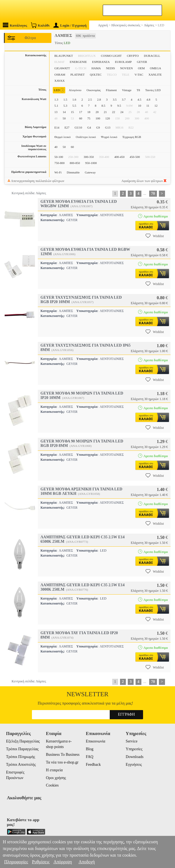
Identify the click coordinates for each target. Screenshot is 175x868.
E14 (57, 127)
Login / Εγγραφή (70, 25)
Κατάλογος (15, 25)
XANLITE (155, 75)
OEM (141, 68)
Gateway (90, 172)
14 (64, 112)
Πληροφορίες (16, 862)
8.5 (103, 106)
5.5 (74, 106)
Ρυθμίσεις (41, 862)
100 (98, 118)
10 (140, 106)
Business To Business (63, 755)
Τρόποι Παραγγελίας (22, 749)
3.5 (115, 99)
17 (81, 112)
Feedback (93, 765)
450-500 (135, 157)
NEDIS (111, 68)
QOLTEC (96, 75)
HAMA (96, 68)
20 (97, 112)
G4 (89, 127)
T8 (138, 90)
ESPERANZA (101, 62)
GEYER (142, 62)
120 (108, 118)
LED (59, 90)
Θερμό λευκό (62, 137)
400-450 (120, 157)
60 (81, 118)
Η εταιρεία (54, 770)
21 (105, 112)
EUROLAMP (123, 62)
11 (148, 106)
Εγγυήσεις (134, 765)
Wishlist (155, 236)
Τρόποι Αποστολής (21, 765)
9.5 (119, 106)
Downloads (135, 757)
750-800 (60, 163)
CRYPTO (133, 56)
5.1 (56, 106)
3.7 (124, 99)
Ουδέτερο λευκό (86, 137)
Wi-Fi (58, 172)
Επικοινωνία (96, 741)
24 (122, 112)
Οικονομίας (93, 90)
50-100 (59, 157)
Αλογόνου (75, 90)
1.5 (65, 99)
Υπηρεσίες (134, 749)
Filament (111, 90)
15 (72, 112)
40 (56, 147)
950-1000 (91, 163)
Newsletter (88, 694)
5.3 (65, 106)
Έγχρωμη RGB (132, 137)
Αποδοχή (87, 862)
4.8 (148, 99)
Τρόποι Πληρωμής (21, 757)
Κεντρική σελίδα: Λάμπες (29, 193)
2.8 (99, 99)
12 (156, 106)
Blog (90, 749)
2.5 (90, 99)
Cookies (52, 785)
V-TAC (139, 75)
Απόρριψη (62, 862)
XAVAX (60, 81)
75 (89, 118)
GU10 (78, 127)
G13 (108, 127)
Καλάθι (40, 25)
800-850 (75, 163)
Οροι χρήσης (56, 778)
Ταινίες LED (153, 90)
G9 (98, 127)
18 (89, 112)
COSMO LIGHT (111, 56)
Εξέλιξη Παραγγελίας (23, 741)
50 (64, 118)
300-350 (89, 157)
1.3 (56, 99)
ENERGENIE (78, 62)
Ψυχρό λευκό (109, 137)
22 (113, 112)
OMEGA (156, 68)
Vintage (127, 90)
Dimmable (73, 172)
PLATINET (78, 75)
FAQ (90, 757)
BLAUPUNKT (64, 56)
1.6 (74, 99)
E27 (67, 127)
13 (56, 112)
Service (132, 741)
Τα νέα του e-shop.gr (62, 762)
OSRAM (60, 75)
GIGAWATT (62, 68)
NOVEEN (127, 68)
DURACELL (152, 56)
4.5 (139, 99)
